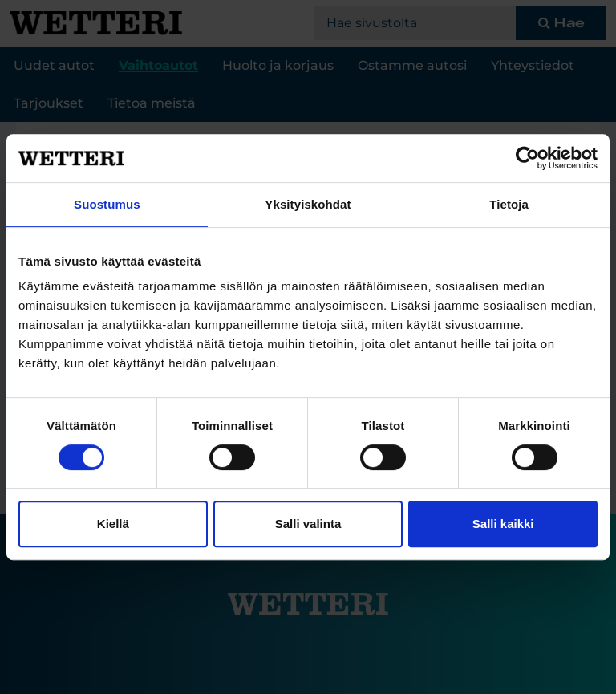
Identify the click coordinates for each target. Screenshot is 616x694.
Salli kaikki (503, 524)
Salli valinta (308, 524)
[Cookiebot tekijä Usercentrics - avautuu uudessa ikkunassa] (527, 158)
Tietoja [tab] (509, 204)
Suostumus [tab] (107, 204)
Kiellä (113, 524)
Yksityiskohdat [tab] (308, 204)
